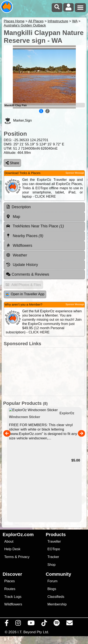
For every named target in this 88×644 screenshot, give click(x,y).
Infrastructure (58, 21)
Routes (10, 589)
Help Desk (12, 549)
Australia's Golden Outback (25, 25)
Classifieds (56, 597)
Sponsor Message (75, 173)
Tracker (53, 557)
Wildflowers (13, 604)
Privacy (24, 557)
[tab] (44, 207)
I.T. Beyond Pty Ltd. (33, 632)
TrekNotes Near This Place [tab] (35, 226)
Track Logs (13, 597)
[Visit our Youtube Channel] (31, 624)
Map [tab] (13, 217)
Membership (57, 604)
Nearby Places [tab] (25, 236)
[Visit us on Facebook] (7, 624)
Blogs (52, 589)
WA (75, 21)
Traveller (54, 541)
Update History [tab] (22, 265)
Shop (52, 565)
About (9, 541)
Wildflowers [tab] (19, 246)
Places (9, 581)
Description (21, 207)
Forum (53, 581)
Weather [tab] (16, 255)
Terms (9, 557)
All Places (36, 21)
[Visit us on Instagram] (18, 624)
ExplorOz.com (18, 535)
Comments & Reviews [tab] (28, 274)
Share (12, 163)
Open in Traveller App (25, 294)
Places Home (14, 21)
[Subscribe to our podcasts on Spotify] (57, 624)
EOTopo (54, 549)
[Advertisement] (46, 372)
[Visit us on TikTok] (44, 624)
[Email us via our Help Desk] (70, 624)
